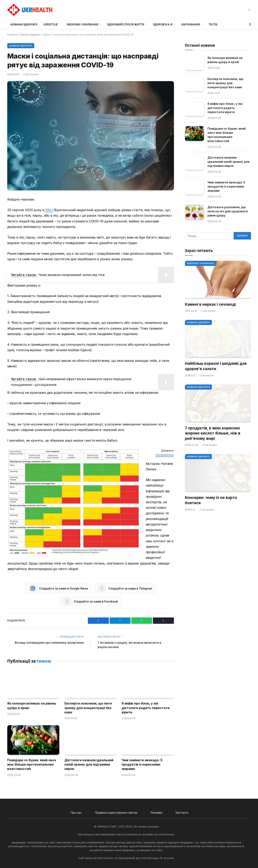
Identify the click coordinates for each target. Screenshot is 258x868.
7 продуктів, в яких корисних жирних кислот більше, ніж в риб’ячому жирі (213, 433)
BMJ (49, 210)
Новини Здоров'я (30, 34)
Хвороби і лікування (82, 24)
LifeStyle (51, 24)
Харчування (191, 24)
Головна (12, 34)
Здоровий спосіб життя (126, 24)
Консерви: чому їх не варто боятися (211, 500)
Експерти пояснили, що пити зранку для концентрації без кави (88, 708)
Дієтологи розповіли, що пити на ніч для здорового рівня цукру (228, 211)
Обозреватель (165, 455)
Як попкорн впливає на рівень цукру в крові (32, 706)
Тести (213, 24)
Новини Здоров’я (24, 24)
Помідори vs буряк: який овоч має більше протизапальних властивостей (32, 764)
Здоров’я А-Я (163, 24)
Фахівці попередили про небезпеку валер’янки (49, 643)
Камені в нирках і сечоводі (210, 304)
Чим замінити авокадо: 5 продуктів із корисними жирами (142, 764)
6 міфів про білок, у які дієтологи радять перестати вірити (146, 708)
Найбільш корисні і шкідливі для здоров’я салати (216, 366)
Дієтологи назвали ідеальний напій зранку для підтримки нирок (89, 764)
